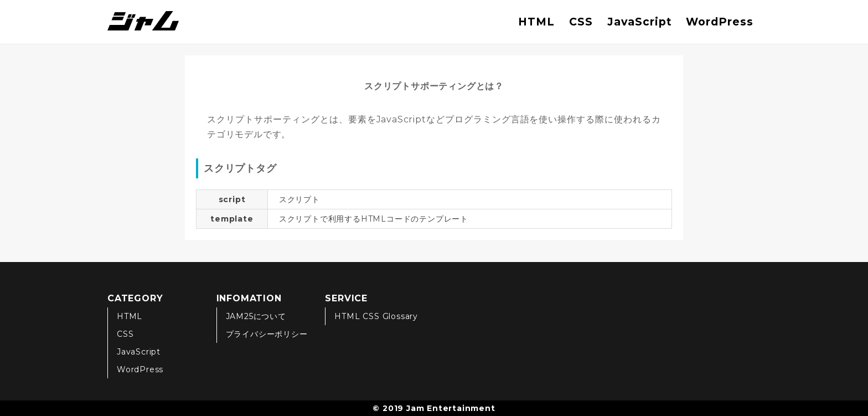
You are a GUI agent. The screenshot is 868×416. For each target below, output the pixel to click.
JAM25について (256, 316)
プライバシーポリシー (267, 334)
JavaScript (640, 22)
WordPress (720, 22)
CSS (581, 22)
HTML (536, 22)
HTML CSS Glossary (376, 316)
